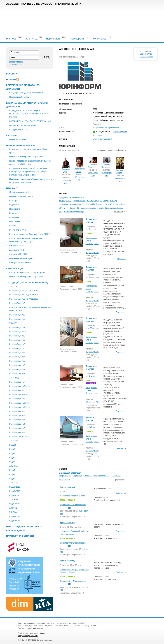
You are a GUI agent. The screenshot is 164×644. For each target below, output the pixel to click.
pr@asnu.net (38, 628)
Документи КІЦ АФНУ (19, 254)
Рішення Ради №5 (17, 303)
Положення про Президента (21, 258)
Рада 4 (12, 474)
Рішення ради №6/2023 (19, 386)
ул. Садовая (91, 229)
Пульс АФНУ (15, 222)
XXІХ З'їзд (14, 286)
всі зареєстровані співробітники (110, 150)
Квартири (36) (65, 476)
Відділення (14, 217)
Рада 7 (12, 458)
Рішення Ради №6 (17, 344)
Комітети (13, 213)
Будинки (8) (77, 476)
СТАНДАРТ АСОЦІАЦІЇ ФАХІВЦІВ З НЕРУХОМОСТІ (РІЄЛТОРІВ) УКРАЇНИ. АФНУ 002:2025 (29, 114)
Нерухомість (53, 39)
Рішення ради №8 (17, 374)
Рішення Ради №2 (17, 319)
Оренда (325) (78, 197)
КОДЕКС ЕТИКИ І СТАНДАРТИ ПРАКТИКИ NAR (30, 121)
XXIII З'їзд (14, 500)
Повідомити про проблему (28, 636)
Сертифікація (14, 269)
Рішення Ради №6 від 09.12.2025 (24, 299)
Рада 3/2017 (15, 521)
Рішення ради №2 (17, 365)
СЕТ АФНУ (12, 136)
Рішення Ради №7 (17, 340)
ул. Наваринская (93, 277)
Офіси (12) (90, 204)
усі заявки (120, 480)
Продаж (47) (64, 473)
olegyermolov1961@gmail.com (106, 128)
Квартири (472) (66, 201)
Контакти (13, 226)
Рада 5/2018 (15, 487)
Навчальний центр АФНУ (21, 145)
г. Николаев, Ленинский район (73, 496)
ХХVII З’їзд (14, 378)
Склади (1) (74, 208)
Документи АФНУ (17, 250)
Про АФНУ (12, 188)
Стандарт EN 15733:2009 (20, 130)
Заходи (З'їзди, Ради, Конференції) (27, 283)
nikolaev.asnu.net (76, 57)
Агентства (32, 39)
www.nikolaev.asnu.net (102, 139)
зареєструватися (16, 62)
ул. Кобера (90, 427)
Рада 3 (12, 479)
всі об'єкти (118, 212)
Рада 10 (13, 445)
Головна (12, 74)
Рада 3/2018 (15, 491)
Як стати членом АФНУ (19, 192)
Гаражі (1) (104, 201)
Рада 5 (12, 470)
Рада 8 (12, 453)
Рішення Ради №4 (17, 357)
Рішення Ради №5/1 (18, 348)
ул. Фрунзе (90, 376)
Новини (11, 79)
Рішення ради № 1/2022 (20, 437)
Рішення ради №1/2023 (19, 407)
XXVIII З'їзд (14, 323)
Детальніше (121, 259)
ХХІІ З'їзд (13, 508)
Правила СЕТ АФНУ (18, 139)
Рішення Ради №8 (17, 336)
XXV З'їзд (13, 466)
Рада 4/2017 (15, 516)
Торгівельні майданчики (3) (92, 208)
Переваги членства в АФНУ (21, 196)
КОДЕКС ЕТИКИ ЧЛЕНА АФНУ (23, 125)
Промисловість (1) (101, 476)
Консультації (100, 39)
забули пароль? (16, 64)
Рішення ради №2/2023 (19, 403)
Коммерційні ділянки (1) (74, 212)
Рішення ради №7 (17, 382)
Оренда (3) (76, 473)
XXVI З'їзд (14, 441)
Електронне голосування (20, 263)
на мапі (97, 124)
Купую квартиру (68, 487)
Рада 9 (12, 449)
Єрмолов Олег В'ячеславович (73, 505)
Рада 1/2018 (15, 504)
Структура (14, 201)
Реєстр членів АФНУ (18, 230)
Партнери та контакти (20, 536)
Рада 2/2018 (15, 495)
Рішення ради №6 (17, 416)
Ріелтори (11, 39)
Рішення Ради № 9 (17, 332)
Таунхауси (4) (93, 201)
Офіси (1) (88, 476)
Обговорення (78, 39)
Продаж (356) (65, 197)
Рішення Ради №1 (17, 327)
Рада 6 (12, 462)
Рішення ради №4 (17, 424)
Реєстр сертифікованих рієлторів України (27, 272)
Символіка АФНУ (17, 246)
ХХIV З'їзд (14, 483)
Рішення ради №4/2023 (19, 395)
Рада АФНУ (14, 205)
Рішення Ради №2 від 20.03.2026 (24, 291)
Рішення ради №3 (17, 399)
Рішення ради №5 (17, 390)
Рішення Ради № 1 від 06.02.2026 (24, 295)
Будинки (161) (80, 201)
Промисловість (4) (104, 204)
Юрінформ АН (92, 253)
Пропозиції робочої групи (20, 97)
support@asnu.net (41, 633)
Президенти (14, 209)
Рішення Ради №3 (17, 315)
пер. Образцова (92, 328)
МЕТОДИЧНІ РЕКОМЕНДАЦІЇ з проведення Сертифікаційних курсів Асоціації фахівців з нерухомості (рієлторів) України (28, 172)
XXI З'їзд (13, 512)
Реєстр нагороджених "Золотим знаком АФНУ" (29, 234)
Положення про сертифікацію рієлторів (26, 157)
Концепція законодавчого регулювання (26, 93)
